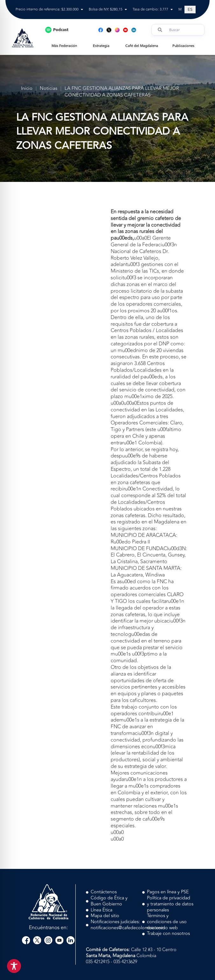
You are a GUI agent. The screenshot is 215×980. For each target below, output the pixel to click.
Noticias (49, 89)
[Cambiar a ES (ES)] (190, 10)
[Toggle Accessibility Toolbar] (14, 966)
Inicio (27, 89)
